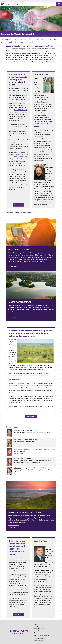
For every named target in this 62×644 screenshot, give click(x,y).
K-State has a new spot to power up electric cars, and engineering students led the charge (17, 547)
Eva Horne (16, 449)
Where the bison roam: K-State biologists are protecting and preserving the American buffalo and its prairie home (30, 333)
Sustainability (13, 4)
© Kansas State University (40, 639)
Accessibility (37, 631)
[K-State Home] (3, 4)
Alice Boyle (17, 459)
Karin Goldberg (16, 155)
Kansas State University (7, 1)
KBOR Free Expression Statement (42, 635)
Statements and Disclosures (40, 629)
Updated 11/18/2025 (39, 641)
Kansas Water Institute (21, 110)
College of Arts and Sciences (17, 157)
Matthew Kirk (24, 152)
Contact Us (36, 624)
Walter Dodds (17, 468)
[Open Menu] (59, 4)
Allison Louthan (18, 440)
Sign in (52, 1)
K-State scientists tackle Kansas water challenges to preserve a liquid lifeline (18, 79)
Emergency (36, 627)
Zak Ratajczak (17, 430)
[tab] (31, 212)
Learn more (18, 614)
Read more (18, 205)
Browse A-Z (58, 1)
